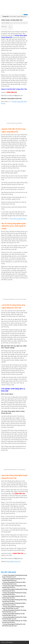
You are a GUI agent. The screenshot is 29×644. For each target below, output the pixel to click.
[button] (9, 27)
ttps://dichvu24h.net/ (14, 562)
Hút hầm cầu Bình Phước (18, 219)
